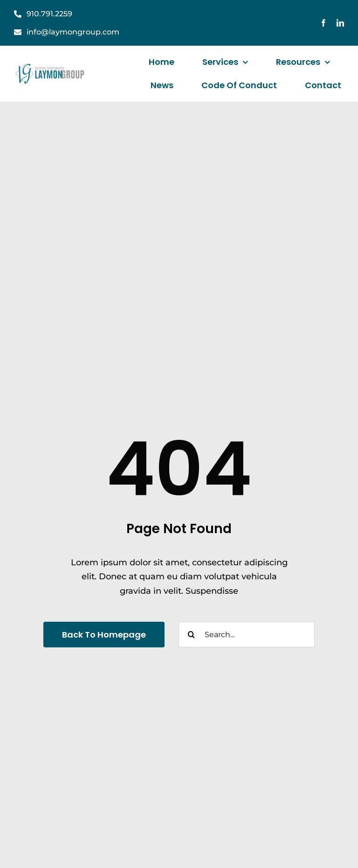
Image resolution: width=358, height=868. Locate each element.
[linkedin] (340, 23)
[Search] (191, 635)
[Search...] (247, 635)
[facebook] (324, 23)
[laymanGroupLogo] (50, 66)
